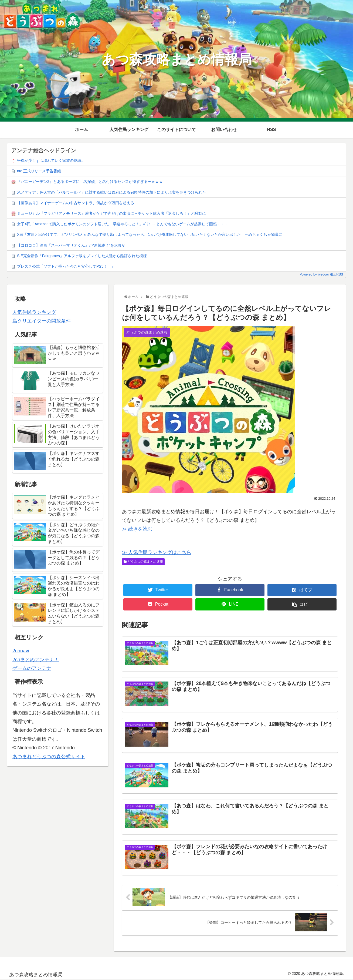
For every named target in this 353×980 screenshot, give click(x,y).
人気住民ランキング (34, 312)
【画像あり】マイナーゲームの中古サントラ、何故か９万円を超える (76, 203)
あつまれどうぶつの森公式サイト (49, 757)
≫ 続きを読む (137, 529)
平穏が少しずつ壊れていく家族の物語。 (51, 160)
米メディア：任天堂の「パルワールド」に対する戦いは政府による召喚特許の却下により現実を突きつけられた (111, 192)
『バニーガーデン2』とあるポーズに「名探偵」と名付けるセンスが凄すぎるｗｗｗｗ (90, 182)
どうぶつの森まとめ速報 (143, 562)
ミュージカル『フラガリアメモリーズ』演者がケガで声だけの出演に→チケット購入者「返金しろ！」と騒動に (111, 213)
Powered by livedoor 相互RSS (321, 274)
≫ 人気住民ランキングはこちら (157, 552)
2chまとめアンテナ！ (36, 660)
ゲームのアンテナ (32, 668)
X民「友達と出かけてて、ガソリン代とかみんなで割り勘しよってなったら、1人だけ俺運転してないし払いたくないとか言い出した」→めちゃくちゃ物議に (150, 234)
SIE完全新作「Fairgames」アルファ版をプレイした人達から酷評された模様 (82, 256)
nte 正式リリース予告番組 (39, 171)
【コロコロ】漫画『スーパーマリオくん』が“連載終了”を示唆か (71, 245)
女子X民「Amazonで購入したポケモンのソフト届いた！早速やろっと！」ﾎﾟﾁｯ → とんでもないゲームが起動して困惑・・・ (123, 224)
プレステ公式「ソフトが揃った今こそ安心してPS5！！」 (66, 266)
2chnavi (21, 651)
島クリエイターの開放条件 (42, 321)
